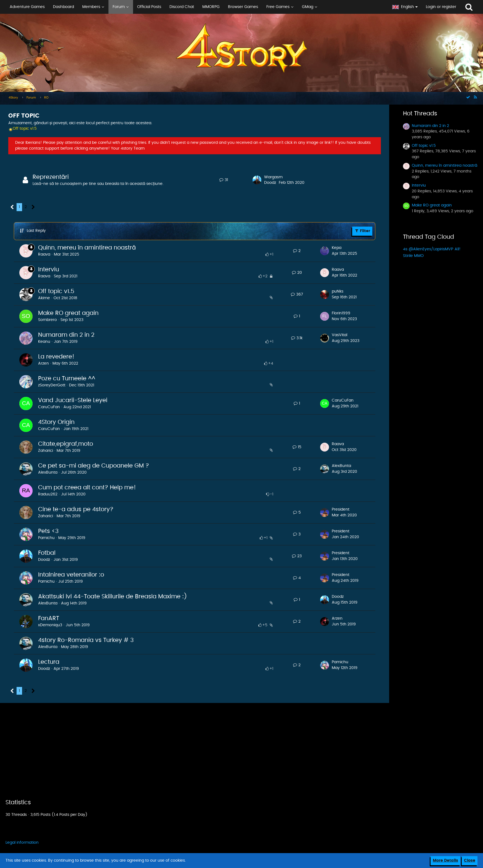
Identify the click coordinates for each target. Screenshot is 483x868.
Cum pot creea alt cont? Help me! (87, 488)
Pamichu (46, 538)
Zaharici (46, 451)
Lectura (49, 662)
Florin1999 (341, 313)
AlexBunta (48, 473)
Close (470, 861)
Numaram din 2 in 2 (66, 335)
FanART (49, 618)
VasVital (339, 335)
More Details (445, 861)
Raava (44, 254)
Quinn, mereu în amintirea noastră (87, 248)
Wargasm (273, 177)
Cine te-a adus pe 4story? (76, 509)
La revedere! (56, 357)
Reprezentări (51, 177)
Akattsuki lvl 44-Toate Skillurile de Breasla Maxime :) (113, 597)
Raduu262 (48, 494)
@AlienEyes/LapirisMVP (431, 249)
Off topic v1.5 (56, 291)
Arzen (43, 363)
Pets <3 (48, 531)
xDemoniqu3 (50, 625)
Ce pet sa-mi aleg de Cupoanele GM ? (94, 466)
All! (458, 249)
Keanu (44, 342)
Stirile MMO (413, 256)
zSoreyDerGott (52, 385)
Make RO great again (68, 313)
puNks (338, 291)
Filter (362, 231)
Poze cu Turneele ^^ (67, 379)
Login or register (441, 7)
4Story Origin (56, 422)
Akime (44, 298)
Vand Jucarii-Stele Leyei (73, 400)
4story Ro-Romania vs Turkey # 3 (86, 640)
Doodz (270, 183)
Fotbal (47, 553)
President (341, 509)
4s (405, 249)
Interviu (49, 270)
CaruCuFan (49, 407)
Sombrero (47, 320)
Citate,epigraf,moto (66, 444)
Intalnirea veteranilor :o (71, 575)
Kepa (337, 248)
